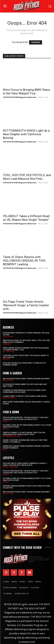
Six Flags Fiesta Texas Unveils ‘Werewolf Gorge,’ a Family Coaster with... (26, 305)
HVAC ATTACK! (8, 380)
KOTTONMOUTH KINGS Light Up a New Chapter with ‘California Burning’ (26, 134)
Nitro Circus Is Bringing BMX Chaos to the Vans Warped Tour (26, 92)
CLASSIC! (6, 421)
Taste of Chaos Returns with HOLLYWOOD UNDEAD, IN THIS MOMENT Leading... (24, 261)
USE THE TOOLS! (9, 351)
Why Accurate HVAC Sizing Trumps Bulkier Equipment (26, 379)
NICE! (5, 450)
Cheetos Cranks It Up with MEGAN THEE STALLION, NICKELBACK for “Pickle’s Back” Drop (24, 434)
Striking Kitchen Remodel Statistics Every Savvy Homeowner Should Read (25, 391)
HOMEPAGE (36, 42)
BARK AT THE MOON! (10, 467)
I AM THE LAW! (8, 336)
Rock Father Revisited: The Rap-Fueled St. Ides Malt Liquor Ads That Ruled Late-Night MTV (26, 418)
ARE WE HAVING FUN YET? (12, 436)
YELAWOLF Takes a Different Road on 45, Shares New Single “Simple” (26, 218)
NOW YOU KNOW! (9, 398)
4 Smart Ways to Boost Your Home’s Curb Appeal (25, 396)
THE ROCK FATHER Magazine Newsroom (20, 97)
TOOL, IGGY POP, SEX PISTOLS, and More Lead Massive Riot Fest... (27, 177)
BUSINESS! (7, 359)
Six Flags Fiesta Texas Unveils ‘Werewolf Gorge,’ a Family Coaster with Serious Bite (25, 464)
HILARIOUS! (7, 344)
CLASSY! (6, 429)
